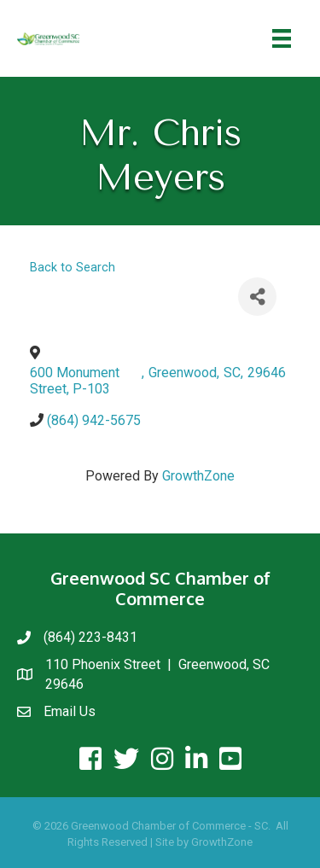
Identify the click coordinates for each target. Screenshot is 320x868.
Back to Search (73, 268)
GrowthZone (198, 476)
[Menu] (282, 38)
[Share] (257, 297)
